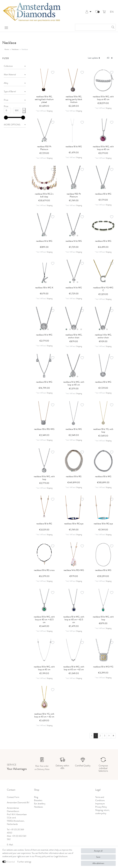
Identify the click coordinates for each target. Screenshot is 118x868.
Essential (11, 862)
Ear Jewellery (40, 804)
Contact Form (13, 797)
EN (112, 12)
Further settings (24, 862)
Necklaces (15, 49)
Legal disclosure (61, 856)
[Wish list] (97, 12)
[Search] (112, 27)
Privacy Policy (101, 807)
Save (98, 857)
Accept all (98, 851)
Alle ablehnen (98, 863)
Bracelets (38, 800)
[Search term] (92, 27)
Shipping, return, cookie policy (102, 812)
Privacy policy (41, 856)
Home (7, 49)
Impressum (100, 804)
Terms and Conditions (100, 799)
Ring (36, 797)
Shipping (50, 111)
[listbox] (44, 131)
